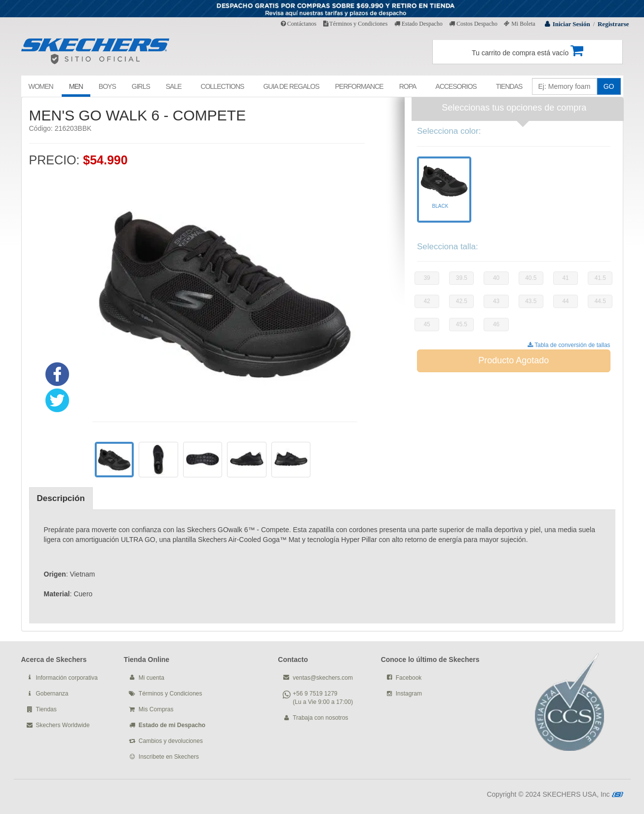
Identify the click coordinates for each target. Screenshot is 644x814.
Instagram (409, 694)
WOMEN (41, 86)
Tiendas (46, 709)
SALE (174, 86)
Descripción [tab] (61, 498)
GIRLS (141, 86)
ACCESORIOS (456, 86)
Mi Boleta (519, 24)
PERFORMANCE (359, 86)
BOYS (107, 86)
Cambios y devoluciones (171, 741)
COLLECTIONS (223, 86)
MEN (76, 86)
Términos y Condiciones (356, 24)
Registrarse (613, 24)
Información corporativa (67, 678)
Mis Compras (156, 709)
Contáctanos (299, 24)
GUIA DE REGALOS (291, 86)
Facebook (409, 678)
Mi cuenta (152, 678)
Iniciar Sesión (571, 24)
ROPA (408, 86)
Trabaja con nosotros (320, 718)
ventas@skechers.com (323, 678)
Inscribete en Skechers (169, 757)
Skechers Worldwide (63, 725)
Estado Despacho (418, 24)
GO (609, 86)
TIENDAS (509, 86)
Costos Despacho (473, 24)
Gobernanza (52, 694)
